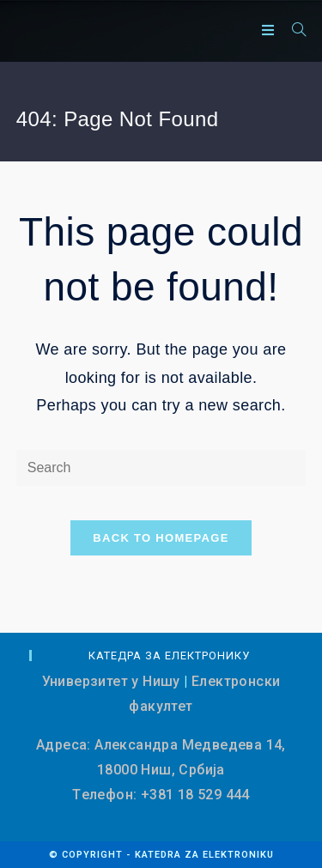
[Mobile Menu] (270, 30)
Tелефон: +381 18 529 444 (161, 795)
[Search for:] (293, 30)
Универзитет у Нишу (111, 681)
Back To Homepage (161, 538)
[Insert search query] (161, 468)
